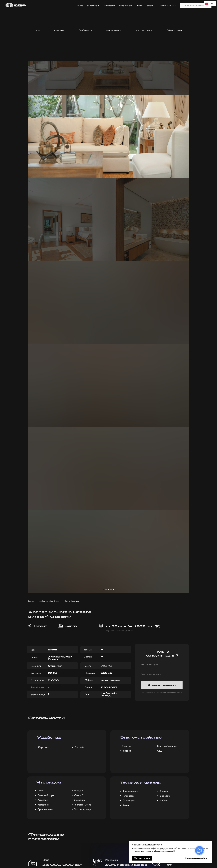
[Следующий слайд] (196, 54)
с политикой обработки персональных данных (150, 793)
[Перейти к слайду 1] (104, 91)
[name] (162, 167)
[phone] (162, 176)
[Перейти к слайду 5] (113, 91)
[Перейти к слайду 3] (108, 91)
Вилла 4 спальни (72, 103)
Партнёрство (109, 6)
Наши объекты (126, 6)
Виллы (31, 103)
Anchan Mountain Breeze (49, 103)
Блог (139, 6)
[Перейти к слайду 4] (111, 91)
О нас (80, 6)
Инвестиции (93, 6)
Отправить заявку (162, 187)
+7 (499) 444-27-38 (167, 6)
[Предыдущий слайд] (21, 54)
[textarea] (152, 784)
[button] (196, 6)
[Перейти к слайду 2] (106, 91)
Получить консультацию (152, 802)
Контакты (150, 6)
